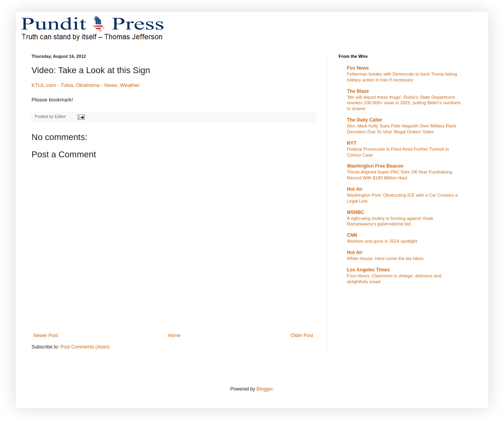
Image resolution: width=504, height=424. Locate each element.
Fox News (358, 68)
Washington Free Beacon (375, 166)
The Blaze (358, 91)
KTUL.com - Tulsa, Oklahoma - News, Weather (86, 85)
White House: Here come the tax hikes (385, 258)
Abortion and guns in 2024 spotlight (382, 241)
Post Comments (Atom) (85, 347)
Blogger (264, 389)
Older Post (302, 336)
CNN (352, 235)
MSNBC (356, 212)
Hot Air (355, 189)
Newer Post (46, 336)
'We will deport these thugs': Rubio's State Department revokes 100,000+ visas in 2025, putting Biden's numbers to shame (404, 103)
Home (174, 336)
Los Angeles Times (368, 270)
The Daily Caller (365, 120)
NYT (352, 143)
